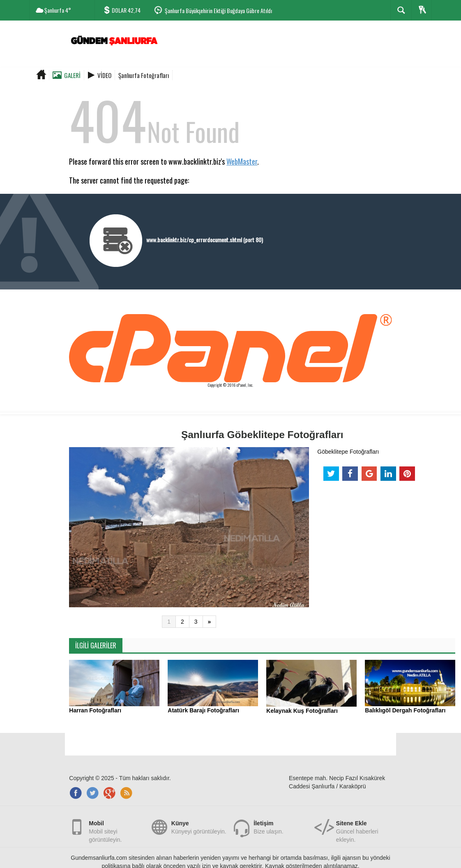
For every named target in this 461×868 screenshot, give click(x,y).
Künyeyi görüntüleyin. (199, 827)
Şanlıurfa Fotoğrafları (144, 75)
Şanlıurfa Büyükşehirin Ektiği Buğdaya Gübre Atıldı (218, 10)
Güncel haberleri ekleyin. (364, 827)
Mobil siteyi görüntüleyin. (117, 827)
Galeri (72, 75)
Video (104, 75)
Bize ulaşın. (268, 827)
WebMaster (242, 161)
